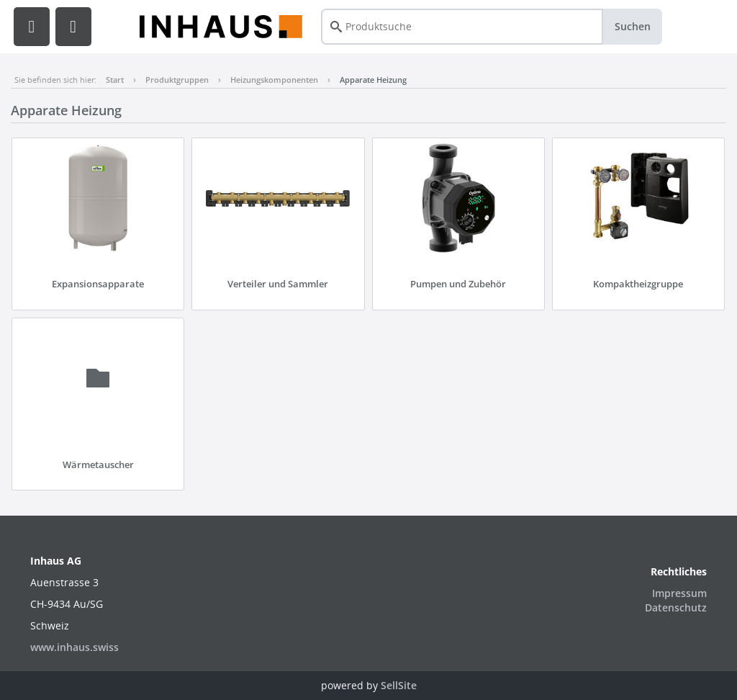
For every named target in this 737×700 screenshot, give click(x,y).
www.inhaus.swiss (74, 647)
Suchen (633, 26)
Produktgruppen (177, 80)
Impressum (679, 593)
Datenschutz (676, 607)
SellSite (399, 685)
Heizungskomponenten (274, 80)
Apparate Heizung (373, 80)
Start (115, 80)
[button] (32, 27)
